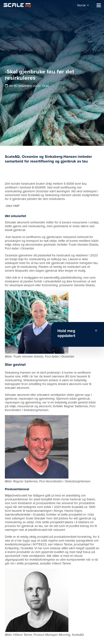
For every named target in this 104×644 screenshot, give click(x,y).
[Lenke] (17, 5)
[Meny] (99, 5)
